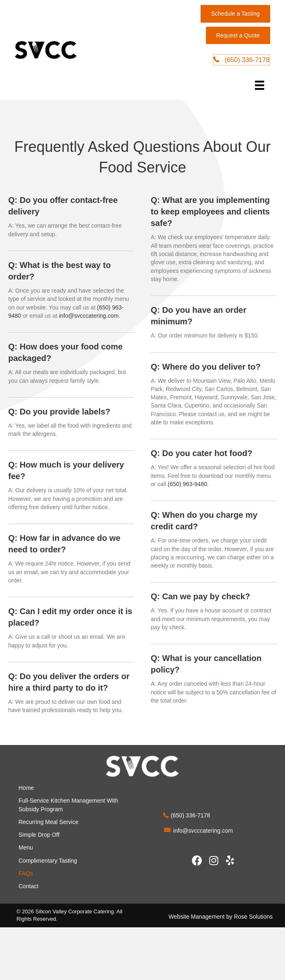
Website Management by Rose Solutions (221, 917)
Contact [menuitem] (28, 887)
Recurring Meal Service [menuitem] (49, 822)
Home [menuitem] (26, 788)
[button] (197, 861)
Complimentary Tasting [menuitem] (48, 861)
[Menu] (258, 86)
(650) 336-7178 (191, 816)
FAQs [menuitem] (26, 874)
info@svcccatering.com (89, 316)
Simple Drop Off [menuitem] (39, 835)
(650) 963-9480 (187, 484)
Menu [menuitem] (26, 848)
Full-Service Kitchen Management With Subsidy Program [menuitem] (68, 805)
